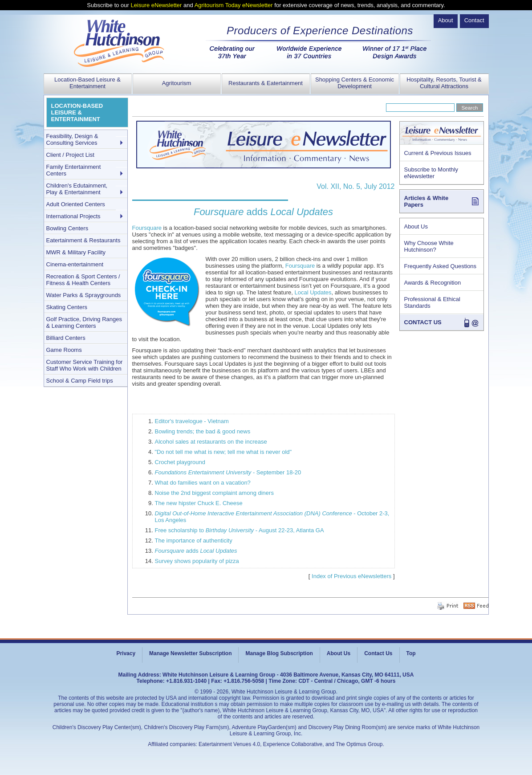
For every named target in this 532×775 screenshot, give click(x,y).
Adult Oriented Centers (76, 204)
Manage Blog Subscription (279, 653)
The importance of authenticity (194, 540)
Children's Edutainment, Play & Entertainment (77, 189)
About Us (416, 226)
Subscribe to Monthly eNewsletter (431, 173)
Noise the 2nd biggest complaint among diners (214, 493)
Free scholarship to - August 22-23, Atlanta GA (240, 530)
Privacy (126, 653)
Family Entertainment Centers (74, 170)
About (446, 20)
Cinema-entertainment (75, 264)
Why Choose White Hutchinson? (429, 246)
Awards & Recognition (433, 283)
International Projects (73, 216)
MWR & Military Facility (76, 252)
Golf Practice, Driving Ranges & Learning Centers (84, 322)
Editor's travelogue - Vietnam (192, 421)
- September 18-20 (228, 472)
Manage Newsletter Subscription (190, 653)
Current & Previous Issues (438, 153)
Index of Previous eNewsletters (351, 576)
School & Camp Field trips (80, 381)
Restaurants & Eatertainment (266, 83)
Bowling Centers (67, 228)
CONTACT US (423, 322)
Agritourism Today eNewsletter (234, 5)
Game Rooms (64, 350)
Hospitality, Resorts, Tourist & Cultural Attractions (444, 83)
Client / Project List (70, 155)
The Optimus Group (359, 744)
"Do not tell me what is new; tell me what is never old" (223, 452)
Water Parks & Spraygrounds (84, 295)
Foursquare (147, 228)
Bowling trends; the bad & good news (203, 431)
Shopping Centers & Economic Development (355, 83)
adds (196, 551)
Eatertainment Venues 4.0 (229, 744)
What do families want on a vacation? (203, 483)
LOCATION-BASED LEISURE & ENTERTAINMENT (77, 112)
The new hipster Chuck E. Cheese (199, 503)
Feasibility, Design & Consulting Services (72, 139)
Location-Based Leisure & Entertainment (87, 83)
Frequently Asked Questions (441, 266)
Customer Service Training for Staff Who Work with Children (85, 365)
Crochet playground (180, 462)
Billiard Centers (66, 338)
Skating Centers (67, 307)
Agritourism (177, 83)
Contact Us (378, 653)
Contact (474, 20)
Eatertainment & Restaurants (83, 240)
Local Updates (313, 292)
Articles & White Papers (426, 201)
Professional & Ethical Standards (432, 302)
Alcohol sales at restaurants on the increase (211, 442)
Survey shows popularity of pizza (197, 561)
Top (411, 653)
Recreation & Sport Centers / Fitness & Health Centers (83, 280)
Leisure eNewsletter (156, 5)
